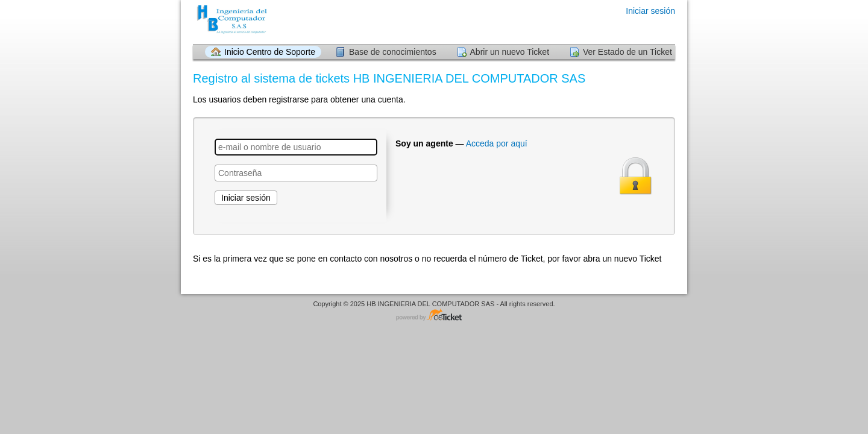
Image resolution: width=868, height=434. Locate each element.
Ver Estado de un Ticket (627, 52)
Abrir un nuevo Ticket (510, 52)
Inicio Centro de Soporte (270, 52)
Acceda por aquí (497, 143)
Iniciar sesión (650, 11)
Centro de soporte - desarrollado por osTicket (434, 316)
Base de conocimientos (393, 52)
